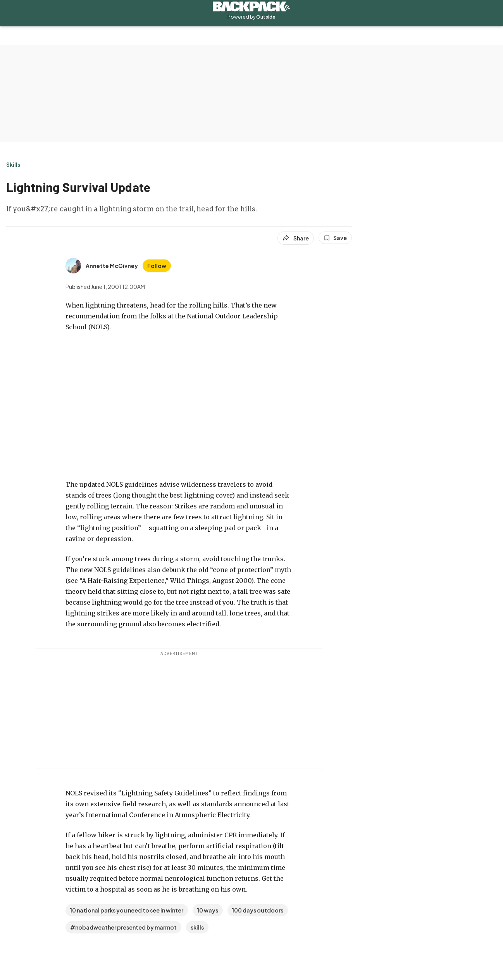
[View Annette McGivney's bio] (102, 266)
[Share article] (296, 238)
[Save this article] (335, 238)
